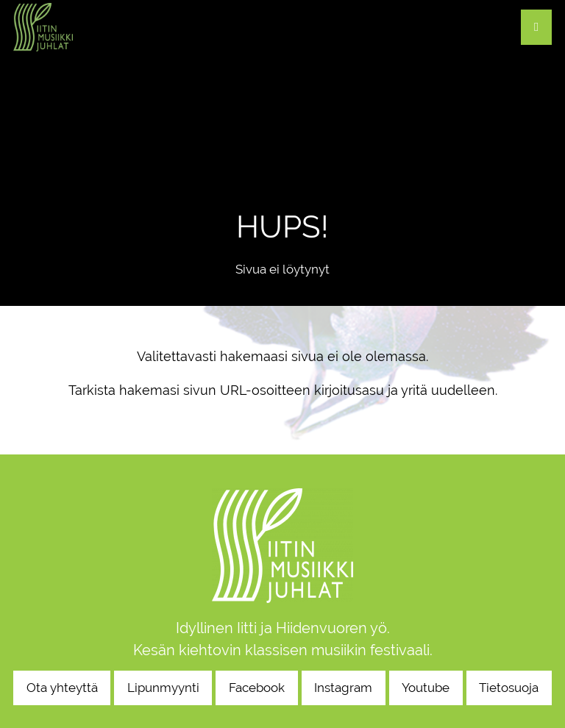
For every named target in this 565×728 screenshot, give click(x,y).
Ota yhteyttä (62, 688)
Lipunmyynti (163, 688)
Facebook (257, 688)
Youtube (426, 688)
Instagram (343, 688)
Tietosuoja (509, 688)
